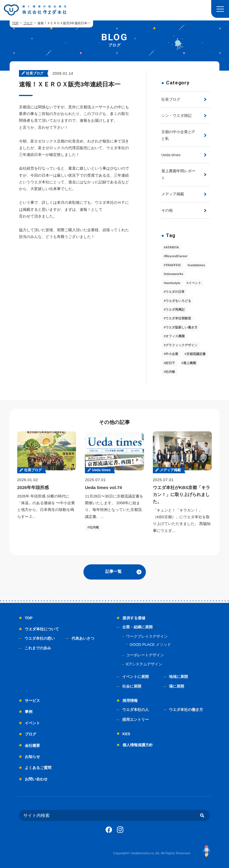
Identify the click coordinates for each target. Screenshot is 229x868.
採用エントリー (136, 720)
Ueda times (171, 155)
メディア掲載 (173, 194)
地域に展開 (178, 677)
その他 (167, 210)
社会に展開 (132, 686)
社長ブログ (171, 99)
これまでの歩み (38, 648)
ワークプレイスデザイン (147, 636)
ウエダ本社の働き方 (186, 710)
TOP (15, 23)
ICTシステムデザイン (144, 664)
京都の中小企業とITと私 (178, 135)
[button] (220, 9)
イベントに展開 (136, 677)
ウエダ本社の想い (40, 638)
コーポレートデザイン (145, 655)
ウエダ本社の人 (136, 710)
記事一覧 (113, 571)
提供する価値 (134, 618)
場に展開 (176, 686)
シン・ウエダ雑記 (176, 115)
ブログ (28, 23)
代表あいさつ (83, 638)
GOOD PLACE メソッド (151, 645)
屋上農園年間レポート (178, 174)
